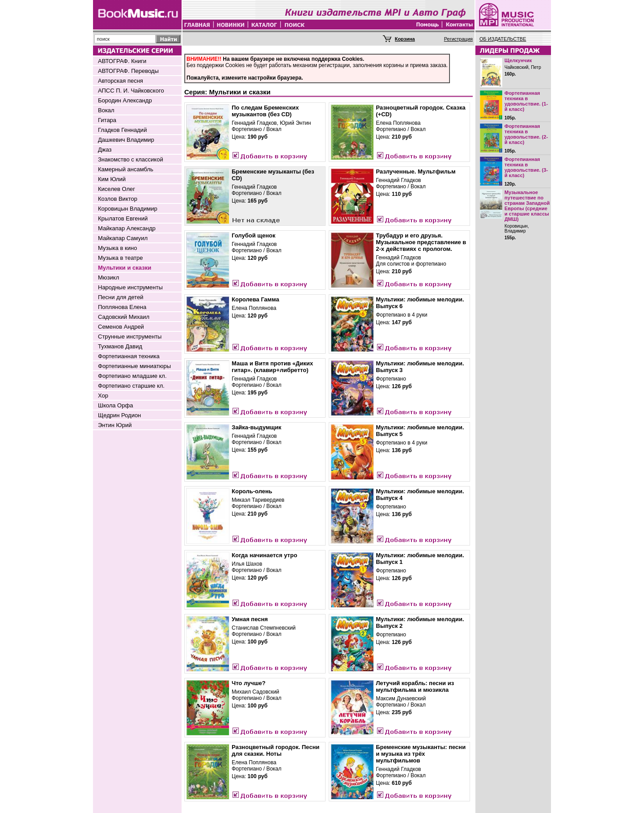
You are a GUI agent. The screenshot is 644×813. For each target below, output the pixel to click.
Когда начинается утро (265, 555)
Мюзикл (108, 277)
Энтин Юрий (115, 425)
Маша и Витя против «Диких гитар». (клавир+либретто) (272, 367)
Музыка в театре (121, 258)
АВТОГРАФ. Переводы (128, 71)
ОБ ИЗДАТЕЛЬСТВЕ (503, 39)
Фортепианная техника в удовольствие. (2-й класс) (526, 134)
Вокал (106, 110)
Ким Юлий (112, 179)
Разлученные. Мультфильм (416, 171)
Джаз (105, 150)
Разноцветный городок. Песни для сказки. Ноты (275, 750)
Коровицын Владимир (128, 209)
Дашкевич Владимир (126, 140)
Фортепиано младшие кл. (132, 376)
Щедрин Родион (119, 415)
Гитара (107, 120)
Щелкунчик (518, 60)
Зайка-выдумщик (256, 427)
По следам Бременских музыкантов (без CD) (265, 111)
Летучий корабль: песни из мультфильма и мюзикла (415, 686)
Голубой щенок (254, 235)
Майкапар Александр (127, 228)
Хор (103, 396)
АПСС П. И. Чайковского (131, 91)
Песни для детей (121, 297)
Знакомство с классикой (131, 159)
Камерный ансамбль (126, 169)
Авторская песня (121, 81)
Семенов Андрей (121, 327)
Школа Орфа (115, 405)
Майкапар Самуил (123, 238)
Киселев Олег (117, 189)
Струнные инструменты (130, 337)
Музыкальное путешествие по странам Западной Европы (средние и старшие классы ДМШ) (527, 206)
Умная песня (250, 619)
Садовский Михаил (124, 317)
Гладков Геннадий (122, 130)
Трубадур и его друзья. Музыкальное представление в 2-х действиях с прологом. (421, 242)
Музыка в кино (117, 248)
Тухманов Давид (120, 346)
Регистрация (458, 39)
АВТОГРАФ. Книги (122, 61)
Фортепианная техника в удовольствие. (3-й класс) (526, 167)
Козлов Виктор (118, 199)
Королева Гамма (255, 299)
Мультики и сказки (125, 268)
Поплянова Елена (122, 307)
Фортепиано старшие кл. (131, 386)
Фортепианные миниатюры (134, 366)
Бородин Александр (125, 100)
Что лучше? (249, 683)
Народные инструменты (130, 287)
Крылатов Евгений (123, 218)
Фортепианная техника (129, 356)
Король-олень (252, 491)
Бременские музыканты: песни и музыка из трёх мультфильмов (421, 754)
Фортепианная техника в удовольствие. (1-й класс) (526, 101)
